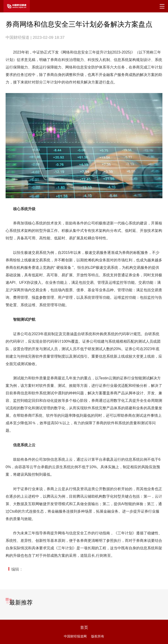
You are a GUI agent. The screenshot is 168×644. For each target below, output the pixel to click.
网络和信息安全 (75, 52)
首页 (84, 627)
